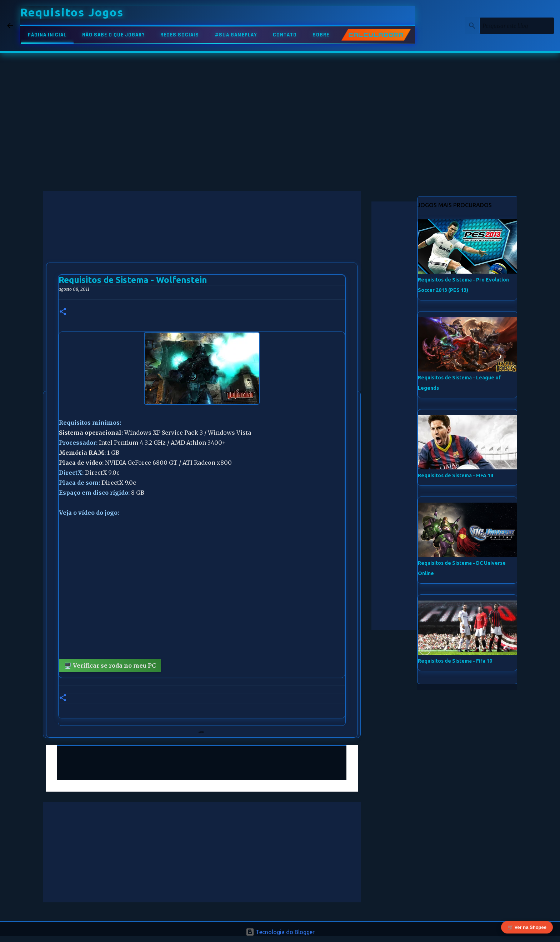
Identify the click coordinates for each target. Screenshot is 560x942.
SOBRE (321, 35)
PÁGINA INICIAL (47, 35)
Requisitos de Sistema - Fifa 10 (455, 661)
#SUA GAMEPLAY (236, 35)
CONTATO (285, 35)
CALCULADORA (376, 35)
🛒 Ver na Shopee (527, 928)
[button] (63, 312)
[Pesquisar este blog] (517, 26)
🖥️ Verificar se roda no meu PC (110, 666)
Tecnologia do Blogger (280, 932)
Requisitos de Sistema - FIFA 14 (456, 475)
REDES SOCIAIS (180, 35)
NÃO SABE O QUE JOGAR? (113, 35)
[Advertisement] (202, 241)
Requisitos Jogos (72, 12)
